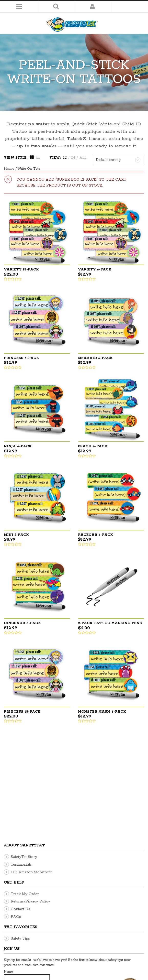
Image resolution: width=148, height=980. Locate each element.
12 (65, 158)
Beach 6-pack (93, 446)
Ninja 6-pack (18, 446)
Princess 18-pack (22, 712)
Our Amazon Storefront (31, 775)
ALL (83, 158)
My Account (134, 972)
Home (9, 169)
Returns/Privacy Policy (30, 804)
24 (73, 158)
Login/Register (93, 7)
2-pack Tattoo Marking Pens (110, 623)
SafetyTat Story (24, 759)
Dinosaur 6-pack (22, 623)
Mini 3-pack (16, 535)
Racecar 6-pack (95, 535)
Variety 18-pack (21, 270)
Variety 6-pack (95, 270)
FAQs (16, 819)
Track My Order (25, 796)
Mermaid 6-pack (95, 358)
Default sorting (108, 160)
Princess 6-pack (21, 358)
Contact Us (20, 811)
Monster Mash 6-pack (102, 712)
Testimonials (21, 767)
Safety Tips (20, 841)
